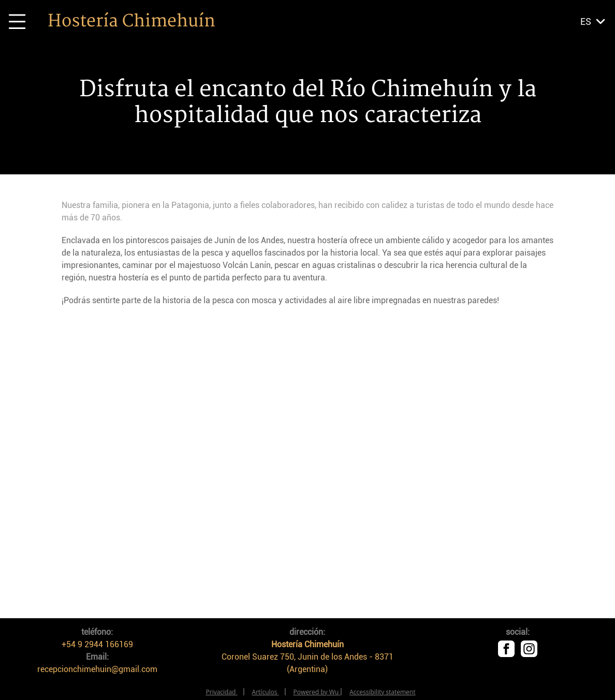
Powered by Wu (317, 692)
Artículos (266, 692)
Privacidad (222, 692)
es (586, 21)
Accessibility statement (382, 692)
